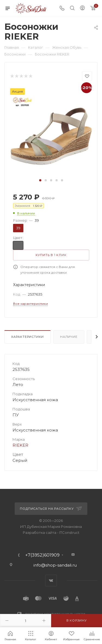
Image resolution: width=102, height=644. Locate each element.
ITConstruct (69, 532)
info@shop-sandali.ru (55, 565)
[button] (40, 180)
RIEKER (20, 445)
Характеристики (27, 337)
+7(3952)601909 (42, 555)
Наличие (69, 337)
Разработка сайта (40, 532)
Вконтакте (51, 581)
